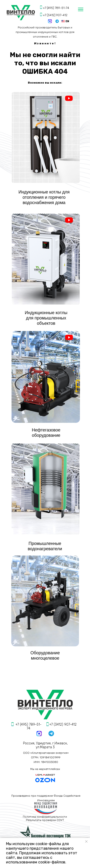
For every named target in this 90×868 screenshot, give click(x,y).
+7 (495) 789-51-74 (56, 8)
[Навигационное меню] (81, 9)
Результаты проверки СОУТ (45, 820)
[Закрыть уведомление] (86, 841)
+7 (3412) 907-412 (55, 15)
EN (67, 21)
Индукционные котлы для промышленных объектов (46, 318)
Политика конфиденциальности (45, 817)
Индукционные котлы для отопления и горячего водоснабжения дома (44, 197)
